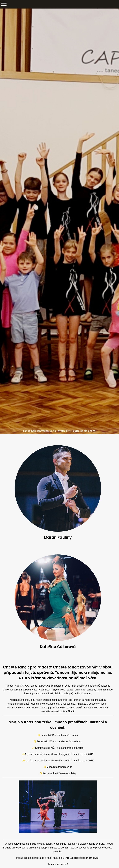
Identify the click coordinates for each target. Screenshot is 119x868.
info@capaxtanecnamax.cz (82, 858)
